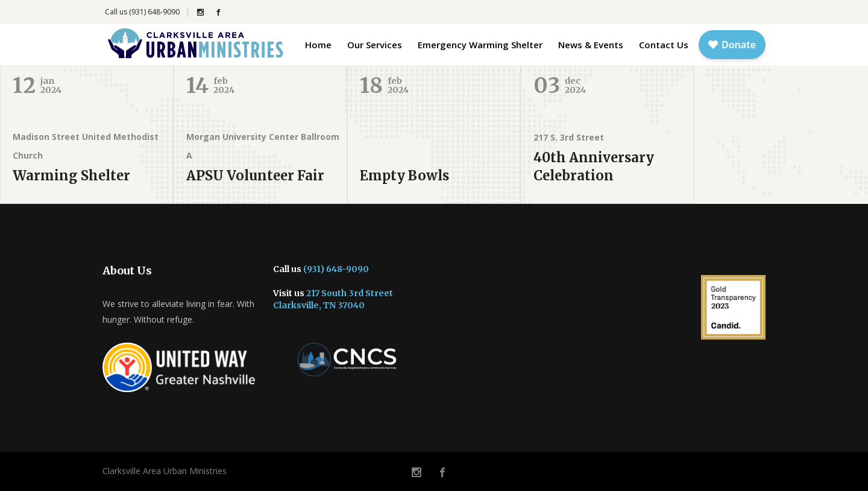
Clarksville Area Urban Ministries (165, 471)
